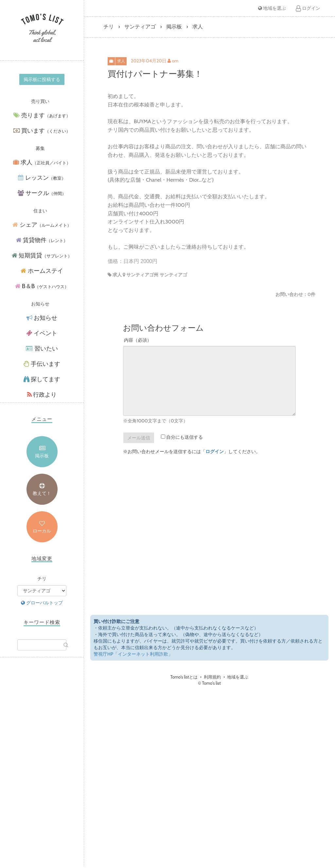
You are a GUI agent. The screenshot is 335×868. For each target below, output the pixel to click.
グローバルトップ (42, 603)
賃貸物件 (42, 240)
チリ (109, 27)
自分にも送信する (182, 437)
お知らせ (42, 318)
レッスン (42, 178)
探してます (42, 379)
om (175, 61)
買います (42, 131)
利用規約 (212, 677)
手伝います (42, 364)
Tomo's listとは (184, 677)
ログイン (308, 8)
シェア (42, 225)
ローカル (42, 531)
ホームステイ (42, 271)
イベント (42, 333)
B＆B (42, 286)
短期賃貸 (42, 256)
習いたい (42, 349)
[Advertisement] (42, 768)
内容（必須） (138, 340)
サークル (42, 193)
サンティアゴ (140, 27)
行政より (42, 395)
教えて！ (42, 493)
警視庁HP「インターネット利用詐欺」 (133, 654)
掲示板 (42, 456)
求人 (42, 163)
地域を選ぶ (272, 8)
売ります (42, 115)
